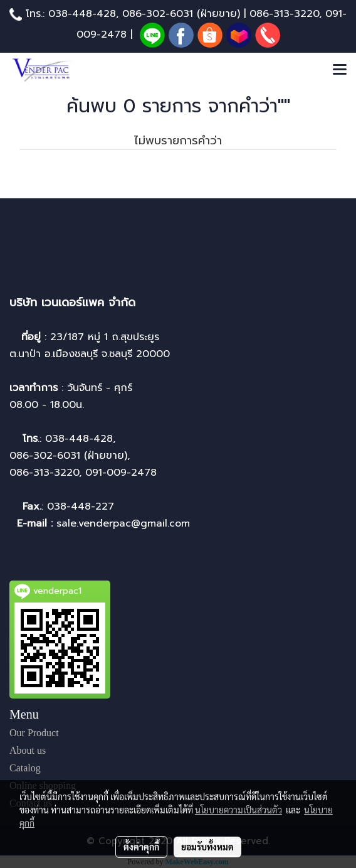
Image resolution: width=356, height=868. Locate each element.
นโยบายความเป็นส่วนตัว (238, 810)
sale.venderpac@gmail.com (125, 523)
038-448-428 (82, 14)
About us (28, 750)
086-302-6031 (158, 14)
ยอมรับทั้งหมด (207, 847)
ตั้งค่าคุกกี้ (141, 847)
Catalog (25, 768)
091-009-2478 (121, 473)
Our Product (34, 733)
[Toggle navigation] (340, 70)
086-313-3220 (284, 14)
